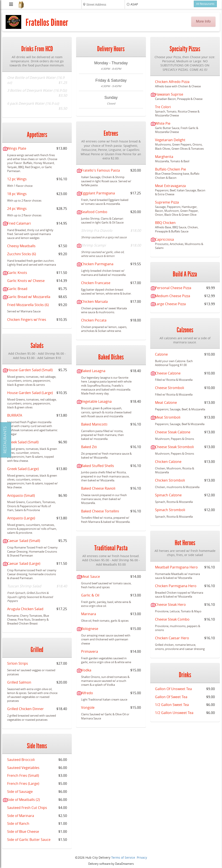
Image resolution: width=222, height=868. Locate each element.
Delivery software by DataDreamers (111, 864)
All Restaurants (205, 4)
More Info (203, 21)
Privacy (142, 858)
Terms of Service (123, 858)
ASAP (134, 4)
